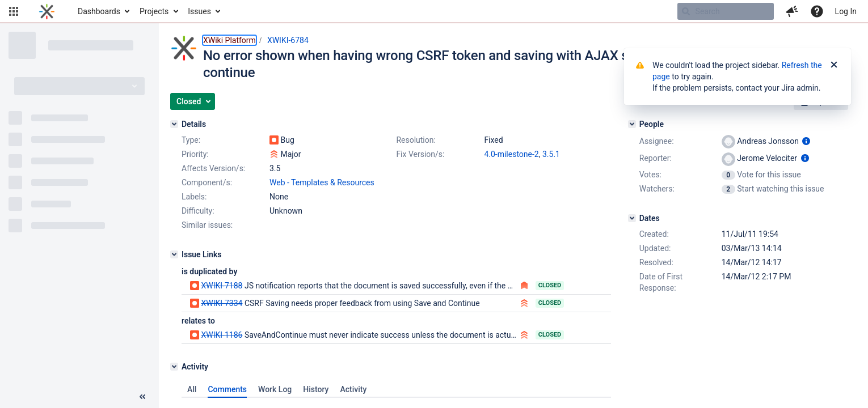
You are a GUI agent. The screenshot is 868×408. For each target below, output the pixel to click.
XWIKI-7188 (222, 286)
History (316, 389)
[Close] (834, 65)
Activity (353, 389)
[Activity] (174, 367)
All (192, 389)
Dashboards (99, 11)
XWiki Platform (229, 40)
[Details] (174, 124)
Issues (199, 11)
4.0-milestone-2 (511, 154)
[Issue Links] (174, 254)
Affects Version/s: (213, 168)
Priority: (195, 154)
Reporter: (656, 158)
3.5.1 (551, 154)
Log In (846, 11)
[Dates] (632, 218)
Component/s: (207, 182)
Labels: (194, 197)
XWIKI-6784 (288, 40)
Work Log (275, 389)
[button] (14, 11)
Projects (154, 11)
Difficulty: (198, 211)
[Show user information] (806, 141)
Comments (227, 389)
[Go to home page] (47, 11)
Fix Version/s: (420, 154)
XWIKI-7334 (222, 303)
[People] (632, 124)
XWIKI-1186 (222, 335)
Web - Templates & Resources (322, 182)
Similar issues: (207, 225)
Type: (191, 140)
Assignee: (657, 141)
